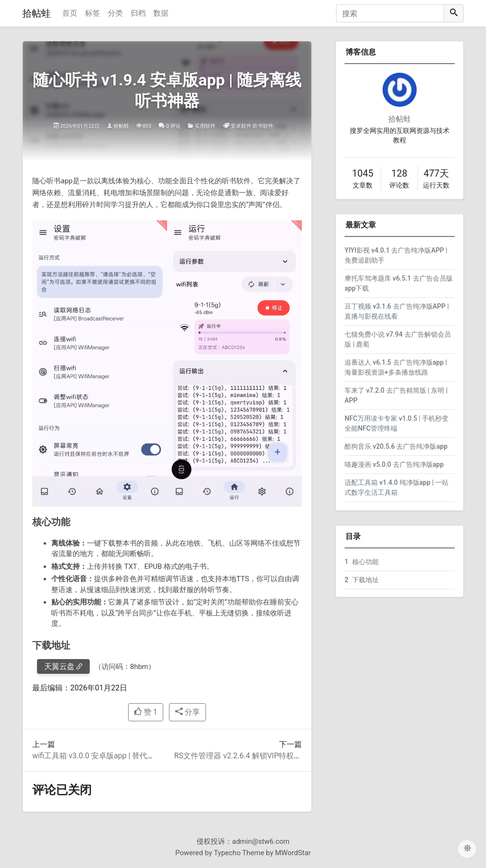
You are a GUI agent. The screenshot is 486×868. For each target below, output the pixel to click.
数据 (161, 13)
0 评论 (173, 126)
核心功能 (362, 562)
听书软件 (263, 126)
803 (147, 126)
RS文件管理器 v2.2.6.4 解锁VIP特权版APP (245, 756)
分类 (115, 13)
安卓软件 (241, 126)
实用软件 (205, 126)
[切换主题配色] (467, 849)
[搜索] (390, 13)
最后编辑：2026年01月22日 (80, 688)
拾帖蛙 (37, 13)
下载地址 (362, 580)
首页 (70, 13)
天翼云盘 (59, 666)
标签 (93, 13)
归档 (138, 13)
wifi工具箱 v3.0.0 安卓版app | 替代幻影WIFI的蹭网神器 (124, 756)
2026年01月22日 (79, 126)
